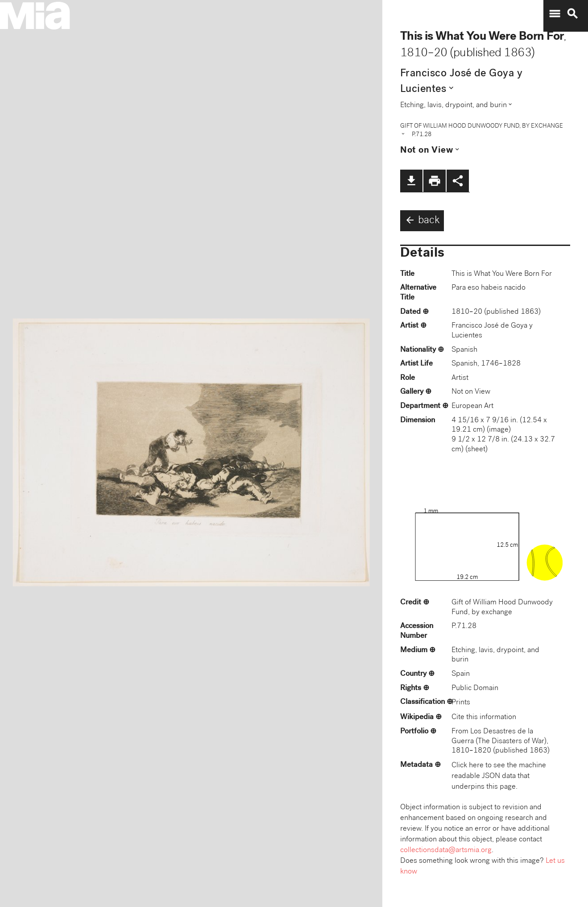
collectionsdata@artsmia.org (446, 851)
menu (555, 14)
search (572, 14)
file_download (411, 181)
